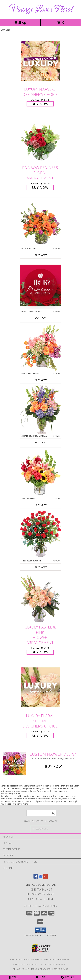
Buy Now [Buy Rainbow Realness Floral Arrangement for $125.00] (40, 187)
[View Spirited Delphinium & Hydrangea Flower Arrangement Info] (41, 410)
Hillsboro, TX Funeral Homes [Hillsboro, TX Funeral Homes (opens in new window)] (26, 959)
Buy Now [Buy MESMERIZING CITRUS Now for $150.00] (41, 255)
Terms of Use (61, 969)
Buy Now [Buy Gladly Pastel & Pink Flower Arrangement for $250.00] (40, 652)
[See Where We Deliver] (41, 829)
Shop (20, 22)
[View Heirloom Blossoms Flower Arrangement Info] (41, 347)
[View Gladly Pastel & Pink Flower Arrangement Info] (41, 599)
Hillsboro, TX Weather (25, 964)
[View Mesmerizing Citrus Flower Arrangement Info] (41, 223)
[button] (40, 930)
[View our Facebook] (36, 878)
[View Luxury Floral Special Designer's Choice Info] (41, 687)
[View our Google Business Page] (41, 878)
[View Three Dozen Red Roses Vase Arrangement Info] (41, 535)
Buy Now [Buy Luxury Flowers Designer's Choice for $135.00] (40, 104)
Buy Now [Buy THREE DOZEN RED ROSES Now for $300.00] (41, 567)
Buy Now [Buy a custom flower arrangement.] (54, 766)
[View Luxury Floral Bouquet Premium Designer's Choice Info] (41, 285)
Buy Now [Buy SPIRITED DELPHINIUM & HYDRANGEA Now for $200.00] (41, 442)
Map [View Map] (40, 977)
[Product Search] (41, 813)
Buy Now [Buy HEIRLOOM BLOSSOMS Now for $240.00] (41, 380)
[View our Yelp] (45, 878)
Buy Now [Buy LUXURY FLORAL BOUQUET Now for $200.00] (41, 318)
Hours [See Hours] (68, 977)
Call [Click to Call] (13, 977)
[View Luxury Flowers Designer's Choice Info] (41, 61)
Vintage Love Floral (41, 10)
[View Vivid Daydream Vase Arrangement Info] (41, 472)
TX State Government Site (54, 964)
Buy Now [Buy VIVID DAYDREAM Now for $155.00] (41, 505)
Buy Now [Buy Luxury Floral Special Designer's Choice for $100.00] (40, 736)
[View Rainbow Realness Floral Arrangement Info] (41, 139)
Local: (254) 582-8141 (41, 899)
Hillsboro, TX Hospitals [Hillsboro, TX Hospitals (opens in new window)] (58, 959)
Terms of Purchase (41, 969)
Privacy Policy (21, 969)
